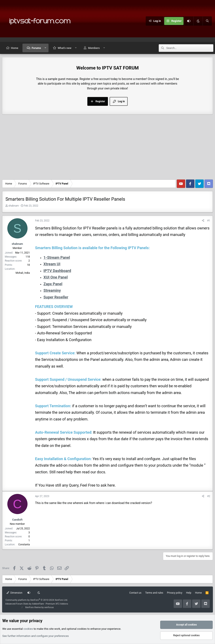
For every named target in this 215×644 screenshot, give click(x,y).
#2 (209, 496)
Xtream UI (52, 264)
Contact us (135, 593)
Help (189, 593)
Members (94, 48)
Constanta (24, 545)
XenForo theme (33, 607)
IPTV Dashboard (57, 271)
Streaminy (52, 290)
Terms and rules (154, 593)
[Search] (207, 21)
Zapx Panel (53, 284)
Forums (36, 48)
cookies (28, 629)
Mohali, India (23, 273)
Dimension (14, 593)
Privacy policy (175, 593)
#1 (209, 221)
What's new (65, 48)
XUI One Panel (56, 277)
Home (15, 48)
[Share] (203, 221)
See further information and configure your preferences (36, 636)
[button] (45, 48)
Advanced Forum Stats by (37, 604)
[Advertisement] (107, 148)
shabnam (14, 206)
